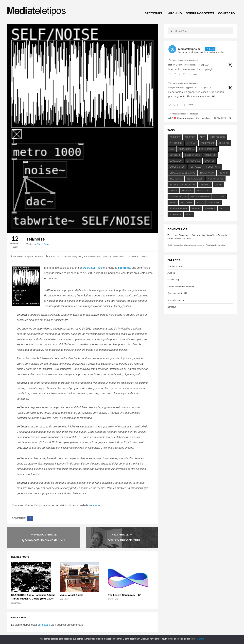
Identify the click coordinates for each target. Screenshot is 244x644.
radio (122, 256)
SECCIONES (153, 13)
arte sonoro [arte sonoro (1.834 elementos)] (217, 137)
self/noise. (95, 505)
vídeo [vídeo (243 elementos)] (189, 215)
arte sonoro (54, 256)
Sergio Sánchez (176, 88)
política (115, 256)
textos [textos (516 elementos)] (224, 209)
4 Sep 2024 (204, 65)
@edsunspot (190, 65)
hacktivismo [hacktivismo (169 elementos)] (207, 173)
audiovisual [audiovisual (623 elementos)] (208, 143)
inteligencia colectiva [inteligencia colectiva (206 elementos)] (182, 185)
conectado (44, 625)
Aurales (171, 273)
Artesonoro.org (175, 266)
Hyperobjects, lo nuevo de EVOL (44, 540)
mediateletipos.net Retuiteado (185, 61)
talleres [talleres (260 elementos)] (210, 209)
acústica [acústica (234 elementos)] (190, 137)
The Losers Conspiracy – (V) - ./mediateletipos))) (191, 235)
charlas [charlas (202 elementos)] (224, 143)
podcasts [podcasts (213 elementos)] (219, 197)
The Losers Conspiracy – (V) (125, 595)
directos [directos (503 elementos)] (210, 155)
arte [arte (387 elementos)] (203, 137)
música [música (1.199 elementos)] (174, 191)
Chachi (200, 639)
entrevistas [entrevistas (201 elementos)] (193, 161)
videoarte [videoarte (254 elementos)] (175, 215)
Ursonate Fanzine (176, 300)
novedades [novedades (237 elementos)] (203, 191)
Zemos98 (172, 307)
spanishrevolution (35, 256)
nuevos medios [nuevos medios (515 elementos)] (178, 197)
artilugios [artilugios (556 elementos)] (176, 143)
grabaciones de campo (92, 256)
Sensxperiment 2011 (177, 293)
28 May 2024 (220, 118)
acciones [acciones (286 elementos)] (175, 137)
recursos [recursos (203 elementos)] (187, 203)
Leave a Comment (139, 256)
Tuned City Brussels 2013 (122, 540)
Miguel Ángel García (71, 595)
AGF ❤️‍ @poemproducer (181, 118)
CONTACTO (226, 13)
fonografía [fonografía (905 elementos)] (213, 167)
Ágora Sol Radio (93, 268)
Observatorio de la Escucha (181, 286)
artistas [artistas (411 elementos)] (191, 143)
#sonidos (205, 96)
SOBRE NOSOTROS (200, 13)
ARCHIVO (175, 13)
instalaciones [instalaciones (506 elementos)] (195, 179)
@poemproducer (203, 118)
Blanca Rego (43, 244)
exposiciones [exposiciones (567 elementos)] (177, 167)
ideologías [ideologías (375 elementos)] (176, 179)
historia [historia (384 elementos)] (224, 173)
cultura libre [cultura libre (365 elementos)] (193, 155)
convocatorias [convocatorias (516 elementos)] (208, 149)
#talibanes (193, 96)
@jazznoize (191, 88)
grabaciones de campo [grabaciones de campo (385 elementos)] (183, 173)
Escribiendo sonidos (215, 245)
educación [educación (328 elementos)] (176, 161)
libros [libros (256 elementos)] (218, 185)
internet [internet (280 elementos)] (205, 185)
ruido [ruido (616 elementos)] (200, 203)
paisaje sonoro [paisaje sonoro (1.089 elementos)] (200, 197)
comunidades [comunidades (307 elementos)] (187, 149)
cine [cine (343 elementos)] (172, 149)
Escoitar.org (173, 280)
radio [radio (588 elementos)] (173, 203)
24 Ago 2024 (206, 88)
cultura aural (65, 256)
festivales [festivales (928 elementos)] (195, 167)
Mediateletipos (20, 256)
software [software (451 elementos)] (214, 203)
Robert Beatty (175, 65)
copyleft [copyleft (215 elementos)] (175, 155)
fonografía (76, 256)
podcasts (107, 256)
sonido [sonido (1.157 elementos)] (196, 209)
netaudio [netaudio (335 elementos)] (187, 191)
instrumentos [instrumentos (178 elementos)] (215, 179)
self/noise (124, 268)
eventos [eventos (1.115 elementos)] (210, 161)
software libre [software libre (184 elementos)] (178, 209)
